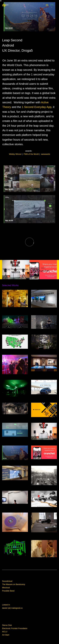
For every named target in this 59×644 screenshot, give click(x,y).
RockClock (44, 418)
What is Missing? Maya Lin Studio (15, 398)
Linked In (6, 605)
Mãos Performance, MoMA (44, 441)
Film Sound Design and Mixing (44, 559)
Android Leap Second (15, 461)
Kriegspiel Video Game (44, 508)
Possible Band (8, 591)
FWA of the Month (32, 154)
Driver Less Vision (15, 329)
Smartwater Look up (15, 481)
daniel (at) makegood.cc (12, 608)
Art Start (6, 635)
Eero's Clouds (15, 375)
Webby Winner (16, 154)
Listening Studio (15, 505)
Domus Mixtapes (15, 557)
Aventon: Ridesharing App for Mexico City (44, 486)
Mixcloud (6, 588)
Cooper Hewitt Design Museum (44, 373)
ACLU (5, 632)
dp (4, 5)
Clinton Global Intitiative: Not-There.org (15, 438)
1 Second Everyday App (37, 107)
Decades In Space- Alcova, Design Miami (15, 308)
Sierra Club (7, 625)
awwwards (46, 154)
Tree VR (44, 350)
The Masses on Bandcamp (14, 584)
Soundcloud (7, 581)
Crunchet (44, 460)
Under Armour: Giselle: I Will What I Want (44, 330)
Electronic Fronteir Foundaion (15, 628)
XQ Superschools (15, 350)
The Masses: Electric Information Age (15, 533)
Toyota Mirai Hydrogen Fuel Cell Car (44, 396)
